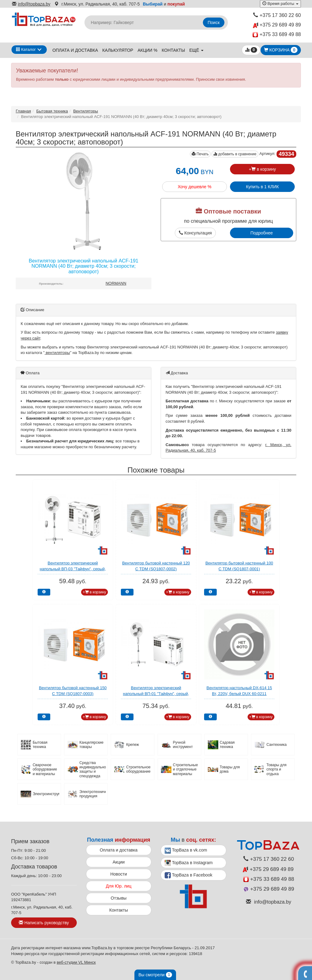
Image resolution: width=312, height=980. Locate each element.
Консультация (195, 233)
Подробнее (262, 233)
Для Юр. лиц (119, 886)
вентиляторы (57, 353)
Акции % (147, 50)
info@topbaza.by (31, 4)
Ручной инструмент (183, 745)
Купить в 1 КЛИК (263, 187)
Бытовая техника (52, 111)
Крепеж (132, 745)
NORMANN (116, 283)
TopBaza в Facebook (189, 875)
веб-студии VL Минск (76, 962)
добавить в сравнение (235, 154)
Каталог (26, 49)
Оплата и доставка (75, 50)
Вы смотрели (155, 975)
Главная (23, 111)
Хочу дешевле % (194, 187)
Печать (200, 154)
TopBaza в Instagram (189, 863)
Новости (119, 874)
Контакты (174, 50)
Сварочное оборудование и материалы (45, 769)
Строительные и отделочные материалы (185, 769)
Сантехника (276, 745)
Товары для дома (230, 769)
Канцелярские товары (92, 745)
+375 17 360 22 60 (277, 15)
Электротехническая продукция (93, 794)
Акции (119, 862)
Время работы (280, 4)
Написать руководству (44, 923)
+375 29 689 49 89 (277, 25)
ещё (196, 50)
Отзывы (119, 898)
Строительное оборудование (138, 769)
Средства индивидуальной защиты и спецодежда (93, 769)
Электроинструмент (46, 794)
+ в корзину (262, 169)
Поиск (214, 22)
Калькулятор (118, 50)
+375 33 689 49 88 (277, 35)
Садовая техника (227, 745)
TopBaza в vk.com (186, 851)
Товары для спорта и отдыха (276, 769)
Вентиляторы (86, 111)
